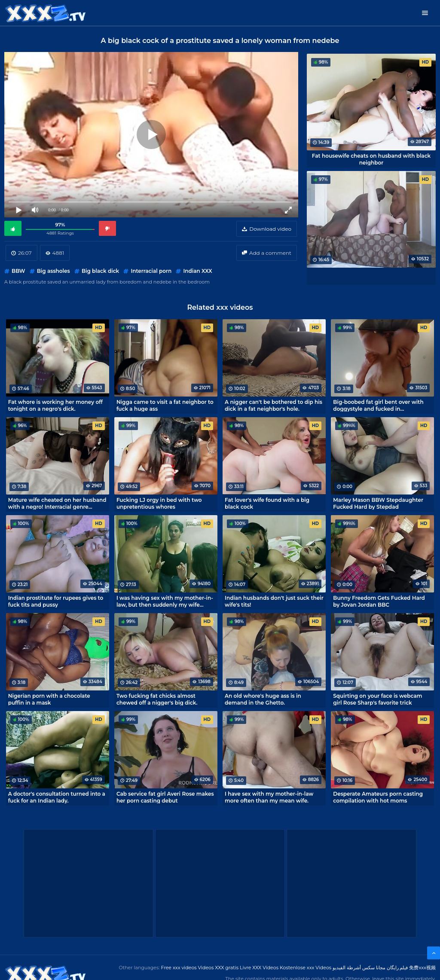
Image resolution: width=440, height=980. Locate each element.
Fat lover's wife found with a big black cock (267, 503)
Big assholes (53, 271)
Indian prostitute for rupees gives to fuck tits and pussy (56, 601)
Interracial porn (151, 271)
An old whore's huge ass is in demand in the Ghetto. (263, 699)
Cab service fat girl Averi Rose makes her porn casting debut (165, 797)
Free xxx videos (179, 968)
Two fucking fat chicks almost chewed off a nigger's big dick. (157, 699)
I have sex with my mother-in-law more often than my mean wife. (269, 797)
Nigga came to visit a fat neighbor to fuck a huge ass (165, 405)
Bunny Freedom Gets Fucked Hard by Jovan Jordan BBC (379, 601)
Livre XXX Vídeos (259, 968)
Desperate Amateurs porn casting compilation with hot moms (378, 797)
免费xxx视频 (422, 968)
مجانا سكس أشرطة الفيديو (359, 968)
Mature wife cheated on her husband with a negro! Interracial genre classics (57, 503)
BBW (18, 271)
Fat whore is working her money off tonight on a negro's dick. (55, 405)
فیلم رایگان (397, 968)
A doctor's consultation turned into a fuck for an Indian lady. (57, 797)
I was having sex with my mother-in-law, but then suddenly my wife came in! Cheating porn (165, 601)
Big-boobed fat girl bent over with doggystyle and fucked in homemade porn (378, 405)
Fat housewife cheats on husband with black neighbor (371, 159)
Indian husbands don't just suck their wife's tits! (274, 601)
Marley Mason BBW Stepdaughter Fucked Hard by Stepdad (378, 503)
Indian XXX (197, 271)
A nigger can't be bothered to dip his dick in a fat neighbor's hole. (273, 405)
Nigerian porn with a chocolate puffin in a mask (49, 699)
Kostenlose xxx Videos (306, 968)
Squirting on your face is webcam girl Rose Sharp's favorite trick (377, 699)
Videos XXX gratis (218, 968)
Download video (270, 229)
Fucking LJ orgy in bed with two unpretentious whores (159, 503)
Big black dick (100, 271)
